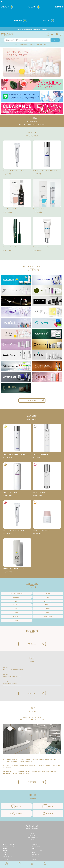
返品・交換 (48, 813)
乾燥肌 (48, 613)
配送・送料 (16, 806)
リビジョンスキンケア (8, 856)
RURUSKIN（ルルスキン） (9, 847)
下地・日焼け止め (36, 854)
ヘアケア (34, 860)
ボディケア (34, 858)
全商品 (46, 45)
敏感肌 (16, 613)
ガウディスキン (6, 851)
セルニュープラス (7, 858)
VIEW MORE (32, 400)
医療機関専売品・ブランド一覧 (27, 45)
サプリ (16, 620)
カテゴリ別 (40, 45)
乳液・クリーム (48, 601)
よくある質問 (16, 813)
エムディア (5, 852)
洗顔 (48, 597)
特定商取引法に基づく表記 (32, 837)
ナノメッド (5, 860)
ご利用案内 (32, 834)
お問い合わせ (32, 835)
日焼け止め (48, 605)
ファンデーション (36, 856)
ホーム (16, 45)
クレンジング (16, 597)
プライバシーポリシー (32, 839)
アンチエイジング (48, 616)
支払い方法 (48, 806)
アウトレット (48, 593)
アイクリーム (16, 605)
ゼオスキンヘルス (7, 849)
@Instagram (32, 644)
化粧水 (16, 601)
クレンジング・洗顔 (36, 847)
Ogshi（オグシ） (7, 854)
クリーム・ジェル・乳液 (37, 851)
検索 (55, 40)
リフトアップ (16, 616)
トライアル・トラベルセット (16, 593)
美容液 (33, 852)
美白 (16, 609)
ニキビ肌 (48, 609)
